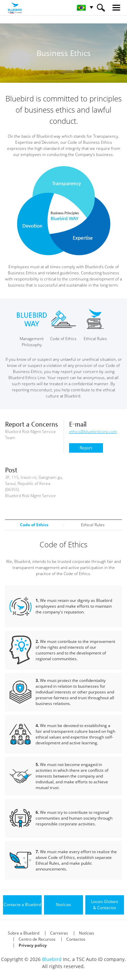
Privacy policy (33, 945)
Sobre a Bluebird (24, 933)
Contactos (76, 939)
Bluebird (52, 959)
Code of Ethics (34, 525)
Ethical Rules (93, 525)
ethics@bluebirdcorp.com (93, 432)
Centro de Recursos (37, 939)
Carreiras (59, 933)
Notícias (87, 933)
